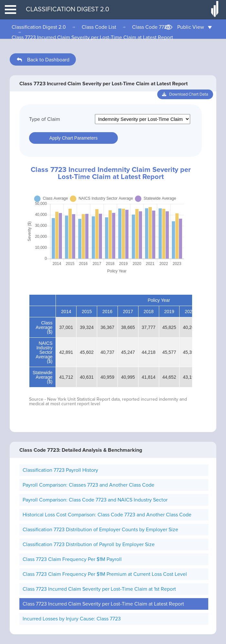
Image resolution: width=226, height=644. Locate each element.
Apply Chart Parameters (73, 138)
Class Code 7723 (151, 27)
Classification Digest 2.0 (39, 27)
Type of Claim (45, 119)
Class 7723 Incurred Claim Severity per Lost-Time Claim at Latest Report (92, 37)
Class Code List (99, 27)
